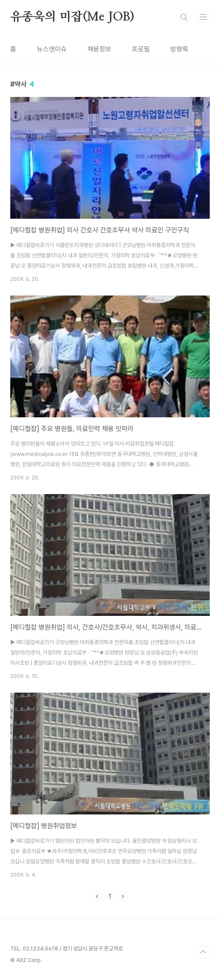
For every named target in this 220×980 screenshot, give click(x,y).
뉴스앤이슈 (52, 49)
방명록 (179, 49)
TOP (203, 952)
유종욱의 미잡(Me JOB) (72, 17)
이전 (98, 896)
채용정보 (99, 49)
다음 (122, 896)
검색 (184, 17)
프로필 (141, 49)
